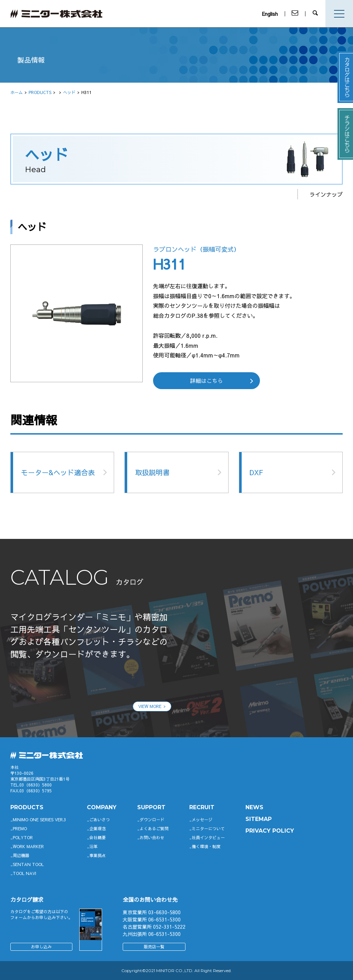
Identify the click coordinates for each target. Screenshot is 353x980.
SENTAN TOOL (28, 864)
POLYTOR (23, 837)
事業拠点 (98, 855)
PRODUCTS (40, 92)
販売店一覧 (154, 947)
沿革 (93, 846)
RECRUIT (202, 807)
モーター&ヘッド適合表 (58, 472)
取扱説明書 (152, 472)
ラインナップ (326, 194)
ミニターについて (208, 828)
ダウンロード (152, 820)
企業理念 (98, 828)
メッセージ (202, 820)
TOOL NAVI (24, 873)
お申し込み (41, 947)
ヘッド (69, 92)
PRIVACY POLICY (270, 831)
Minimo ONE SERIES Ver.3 (39, 820)
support (151, 807)
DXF (256, 472)
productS (27, 807)
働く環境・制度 (206, 846)
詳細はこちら (206, 380)
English (272, 14)
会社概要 (98, 837)
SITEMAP (259, 819)
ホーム (17, 92)
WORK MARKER (28, 846)
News (254, 807)
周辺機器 (21, 855)
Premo (20, 828)
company (102, 807)
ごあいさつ (100, 820)
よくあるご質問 (154, 828)
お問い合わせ (152, 837)
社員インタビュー (208, 837)
